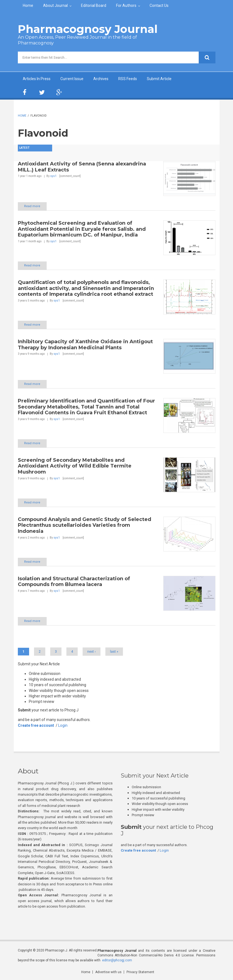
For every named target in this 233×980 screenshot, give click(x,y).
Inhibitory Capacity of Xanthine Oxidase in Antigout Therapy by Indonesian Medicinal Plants (85, 345)
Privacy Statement (140, 972)
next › (92, 652)
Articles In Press (37, 79)
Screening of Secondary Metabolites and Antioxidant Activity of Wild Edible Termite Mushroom (75, 466)
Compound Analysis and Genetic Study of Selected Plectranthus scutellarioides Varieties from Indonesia (85, 525)
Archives (101, 79)
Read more (32, 206)
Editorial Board (94, 5)
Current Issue (72, 79)
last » (114, 652)
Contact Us (159, 5)
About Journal (55, 5)
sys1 (53, 176)
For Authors (126, 5)
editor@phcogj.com (117, 960)
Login (63, 725)
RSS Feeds (128, 79)
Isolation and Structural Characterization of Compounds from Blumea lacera (74, 582)
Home (28, 5)
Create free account (36, 725)
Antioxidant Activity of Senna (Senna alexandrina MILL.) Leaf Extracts (82, 167)
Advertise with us (108, 972)
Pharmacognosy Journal (88, 29)
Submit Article (159, 79)
